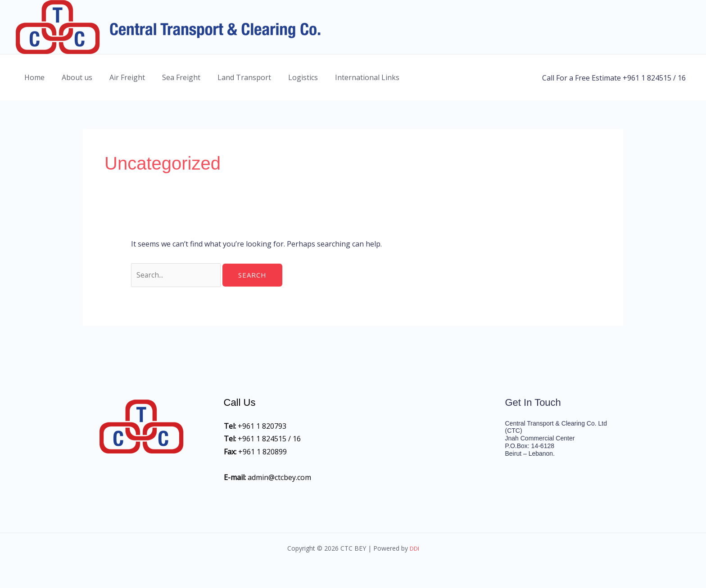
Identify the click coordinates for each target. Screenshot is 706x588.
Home (33, 77)
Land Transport (232, 77)
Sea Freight (172, 77)
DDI (414, 549)
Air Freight (120, 77)
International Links (350, 77)
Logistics (288, 77)
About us (73, 77)
